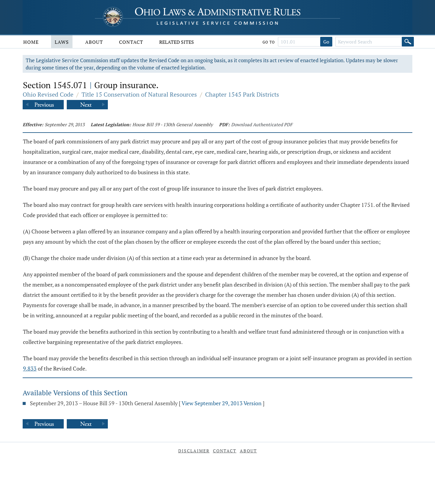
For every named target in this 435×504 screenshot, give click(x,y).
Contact (131, 42)
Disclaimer (194, 451)
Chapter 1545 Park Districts (242, 94)
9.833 (30, 368)
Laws (62, 42)
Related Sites (177, 42)
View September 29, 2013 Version (222, 403)
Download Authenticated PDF (262, 124)
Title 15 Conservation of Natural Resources (139, 94)
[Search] (408, 42)
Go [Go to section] (326, 42)
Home (31, 42)
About (94, 42)
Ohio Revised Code (48, 94)
